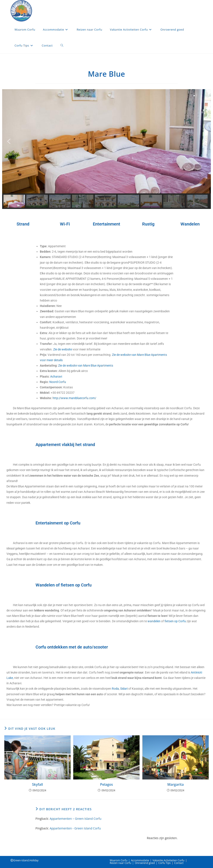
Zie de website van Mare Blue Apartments (86, 366)
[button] (9, 141)
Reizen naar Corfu (121, 863)
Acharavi (56, 376)
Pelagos (106, 784)
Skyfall (38, 784)
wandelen (154, 621)
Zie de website (63, 349)
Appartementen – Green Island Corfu (75, 819)
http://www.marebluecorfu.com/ (74, 398)
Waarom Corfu (119, 860)
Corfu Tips (164, 863)
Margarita (176, 784)
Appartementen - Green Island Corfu (75, 828)
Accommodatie (140, 860)
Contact (179, 863)
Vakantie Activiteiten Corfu (168, 860)
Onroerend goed (145, 863)
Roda (115, 689)
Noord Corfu (58, 382)
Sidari (124, 689)
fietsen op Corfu (175, 621)
